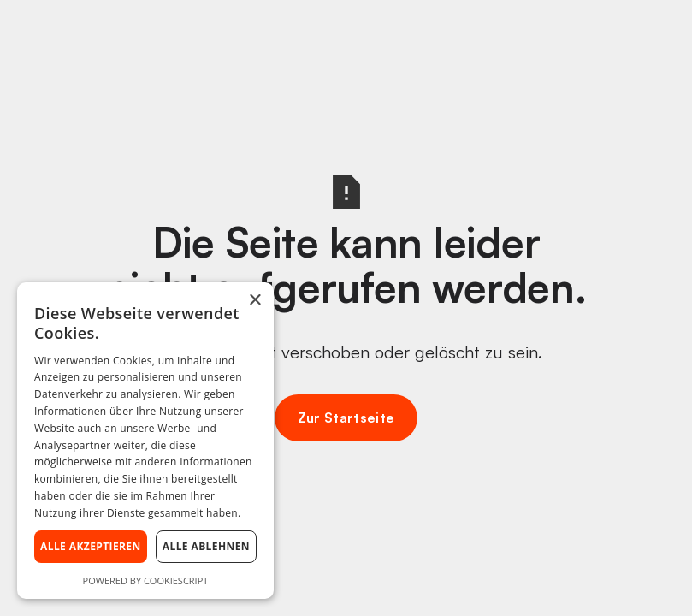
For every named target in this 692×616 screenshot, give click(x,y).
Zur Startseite (346, 418)
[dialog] (145, 441)
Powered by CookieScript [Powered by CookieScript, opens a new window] (146, 580)
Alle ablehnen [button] (206, 546)
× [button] (254, 301)
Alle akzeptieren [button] (91, 546)
